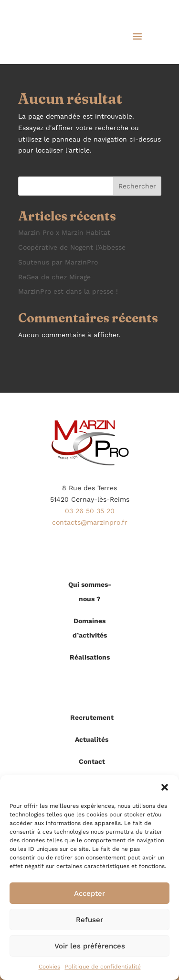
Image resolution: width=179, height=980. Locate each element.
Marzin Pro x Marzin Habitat (64, 232)
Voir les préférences (90, 946)
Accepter (89, 893)
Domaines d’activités (90, 628)
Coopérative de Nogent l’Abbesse (72, 247)
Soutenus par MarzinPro (58, 262)
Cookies (49, 967)
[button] (165, 787)
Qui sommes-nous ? (90, 592)
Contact (92, 761)
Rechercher (137, 186)
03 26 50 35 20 (90, 511)
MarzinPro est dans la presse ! (68, 291)
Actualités (92, 739)
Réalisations (90, 657)
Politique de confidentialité (103, 967)
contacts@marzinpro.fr (90, 522)
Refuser (89, 920)
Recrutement (92, 717)
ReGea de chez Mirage (54, 277)
